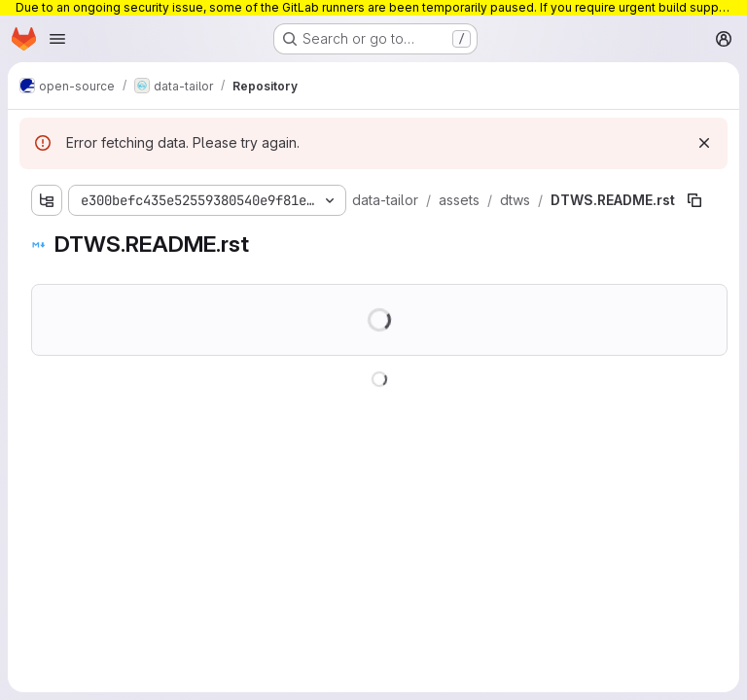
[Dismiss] (704, 143)
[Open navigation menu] (57, 39)
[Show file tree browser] (47, 200)
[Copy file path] (694, 200)
